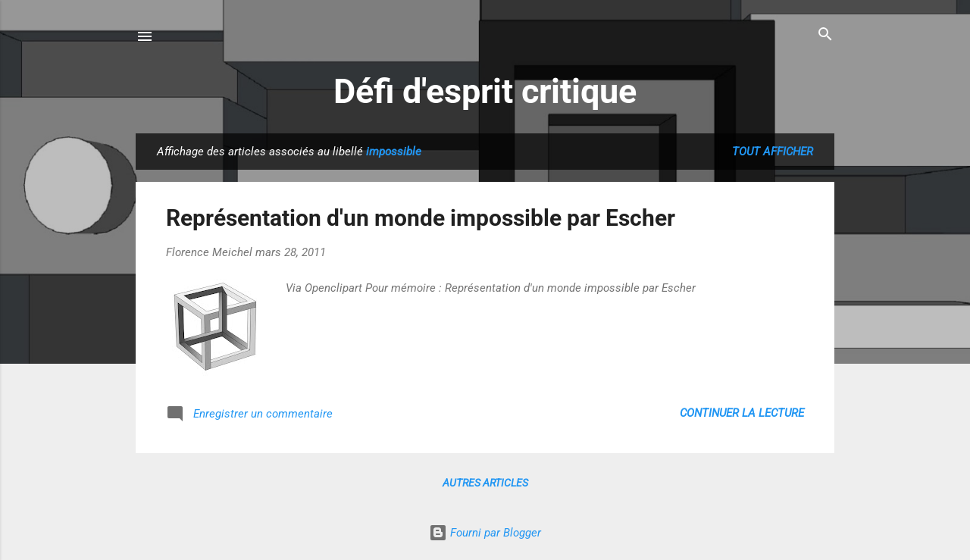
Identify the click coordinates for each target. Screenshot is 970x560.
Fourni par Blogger (485, 533)
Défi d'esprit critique (485, 91)
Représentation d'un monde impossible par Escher (421, 218)
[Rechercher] (825, 35)
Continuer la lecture (742, 413)
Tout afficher (773, 152)
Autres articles (485, 483)
